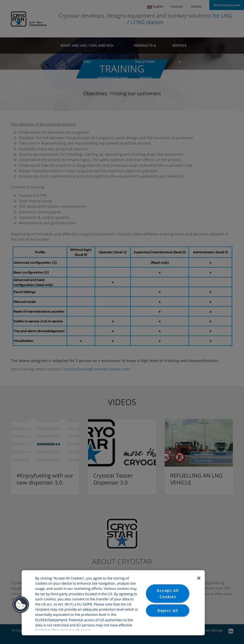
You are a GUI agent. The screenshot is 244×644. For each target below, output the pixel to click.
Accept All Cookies (168, 593)
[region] (113, 603)
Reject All (168, 611)
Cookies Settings (168, 624)
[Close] (199, 578)
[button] (21, 605)
